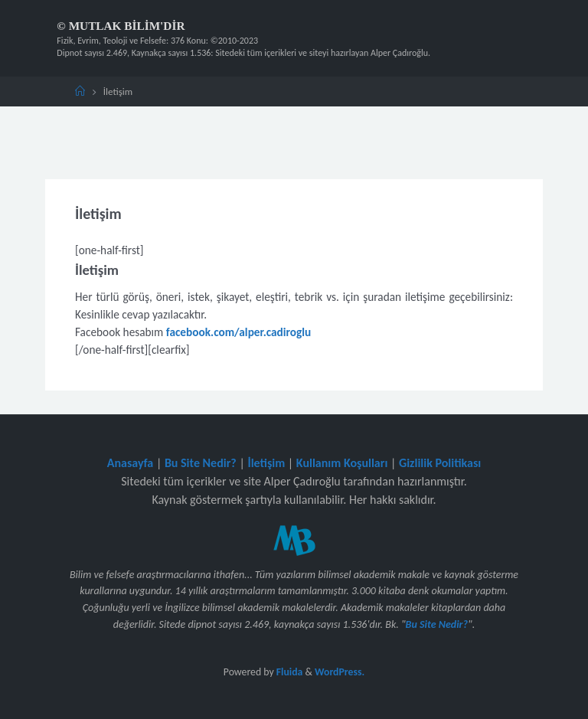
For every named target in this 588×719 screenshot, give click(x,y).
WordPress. (340, 672)
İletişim (266, 463)
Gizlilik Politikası (440, 463)
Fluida (289, 672)
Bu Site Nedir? (201, 463)
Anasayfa (131, 463)
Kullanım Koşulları (342, 463)
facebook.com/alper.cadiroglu (238, 332)
